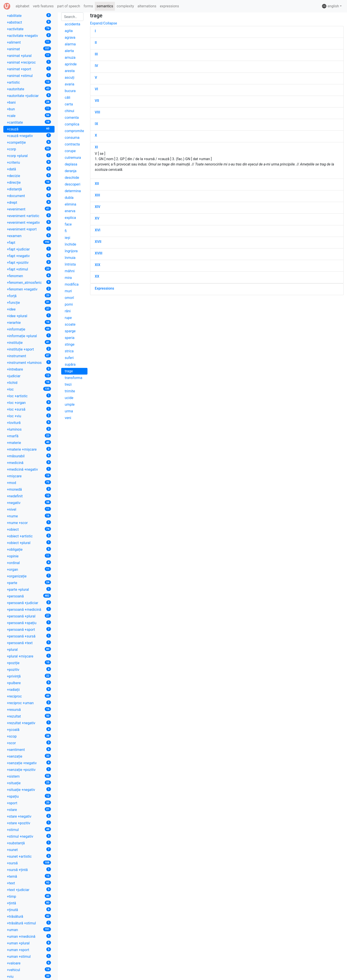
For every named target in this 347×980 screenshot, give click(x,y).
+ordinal (29, 563)
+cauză (29, 129)
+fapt (29, 242)
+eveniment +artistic (29, 216)
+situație (29, 783)
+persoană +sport (29, 629)
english (330, 6)
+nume (29, 516)
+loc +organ (29, 402)
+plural (29, 649)
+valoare (29, 963)
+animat (29, 49)
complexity (125, 6)
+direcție (29, 182)
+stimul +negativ (29, 836)
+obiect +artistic (29, 536)
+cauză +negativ (29, 136)
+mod (29, 483)
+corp (29, 149)
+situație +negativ (29, 789)
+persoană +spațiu (29, 623)
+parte (29, 583)
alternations (147, 6)
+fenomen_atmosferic (29, 282)
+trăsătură (29, 916)
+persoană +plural (29, 616)
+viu (29, 976)
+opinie (29, 556)
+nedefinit (29, 496)
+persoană (29, 596)
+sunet (29, 850)
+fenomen (29, 276)
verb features (43, 6)
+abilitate (29, 15)
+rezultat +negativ (29, 723)
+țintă (29, 903)
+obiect (29, 529)
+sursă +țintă (29, 870)
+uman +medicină (29, 936)
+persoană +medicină (29, 609)
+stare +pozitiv (29, 823)
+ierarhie (29, 322)
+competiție (29, 142)
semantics (105, 6)
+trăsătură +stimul (29, 923)
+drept (29, 202)
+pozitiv (29, 669)
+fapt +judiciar (29, 249)
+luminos (29, 429)
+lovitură (29, 422)
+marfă (29, 436)
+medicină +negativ (29, 469)
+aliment (29, 42)
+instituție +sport (29, 349)
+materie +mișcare (29, 449)
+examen (29, 236)
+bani (29, 102)
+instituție (29, 342)
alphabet (23, 6)
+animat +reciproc (29, 62)
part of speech (69, 6)
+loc (29, 389)
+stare (29, 810)
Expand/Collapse (104, 23)
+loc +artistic (29, 396)
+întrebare (29, 369)
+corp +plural (29, 156)
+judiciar (29, 376)
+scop (29, 736)
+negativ (29, 503)
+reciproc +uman (29, 703)
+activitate (29, 29)
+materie (29, 443)
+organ (29, 569)
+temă (29, 876)
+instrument (29, 356)
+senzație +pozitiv (29, 769)
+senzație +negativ (29, 763)
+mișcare (29, 476)
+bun (29, 109)
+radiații (29, 689)
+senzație (29, 756)
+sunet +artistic (29, 856)
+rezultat (29, 716)
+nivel (29, 509)
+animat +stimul (29, 76)
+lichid (29, 382)
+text (29, 883)
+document (29, 196)
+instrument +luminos (29, 362)
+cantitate (29, 122)
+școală (29, 729)
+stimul (29, 830)
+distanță (29, 189)
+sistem (29, 776)
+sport (29, 803)
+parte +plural (29, 589)
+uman (29, 930)
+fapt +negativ (29, 256)
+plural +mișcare (29, 656)
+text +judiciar (29, 890)
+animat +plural (29, 55)
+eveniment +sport (29, 229)
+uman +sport (29, 950)
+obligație (29, 549)
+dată (29, 169)
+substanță (29, 843)
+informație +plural (29, 336)
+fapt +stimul (29, 269)
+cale (29, 116)
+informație (29, 329)
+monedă (29, 489)
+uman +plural (29, 943)
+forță (29, 296)
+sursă (29, 863)
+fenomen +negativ (29, 289)
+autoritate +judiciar (29, 96)
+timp (29, 896)
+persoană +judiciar (29, 603)
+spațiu (29, 796)
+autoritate (29, 89)
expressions (169, 6)
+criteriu (29, 162)
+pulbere (29, 683)
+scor (29, 743)
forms (88, 6)
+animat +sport (29, 69)
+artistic (29, 82)
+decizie (29, 176)
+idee (29, 309)
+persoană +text (29, 643)
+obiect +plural (29, 543)
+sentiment (29, 749)
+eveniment (29, 209)
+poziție (29, 663)
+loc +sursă (29, 409)
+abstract (29, 22)
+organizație (29, 576)
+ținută (29, 910)
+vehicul (29, 970)
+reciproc (29, 696)
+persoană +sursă (29, 636)
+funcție (29, 302)
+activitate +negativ (29, 35)
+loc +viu (29, 416)
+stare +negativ (29, 816)
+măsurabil (29, 456)
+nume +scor (29, 523)
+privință (29, 676)
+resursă (29, 709)
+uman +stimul (29, 956)
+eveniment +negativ (29, 222)
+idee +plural (29, 316)
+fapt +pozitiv (29, 262)
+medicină (29, 463)
